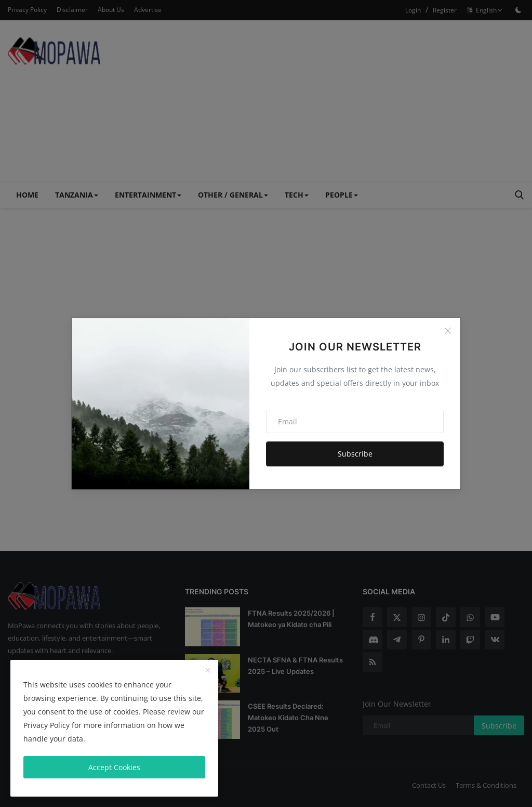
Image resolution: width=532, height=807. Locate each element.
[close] (208, 671)
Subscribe (355, 454)
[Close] (448, 331)
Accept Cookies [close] (114, 767)
